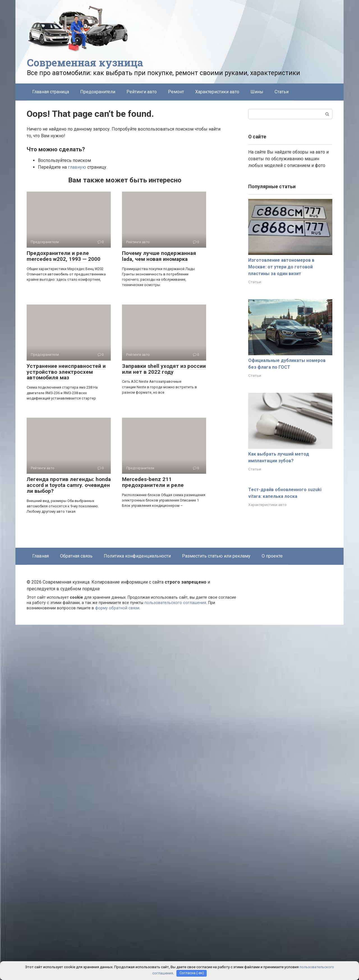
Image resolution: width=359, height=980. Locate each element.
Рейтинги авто (142, 92)
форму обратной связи (117, 608)
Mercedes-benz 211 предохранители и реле (153, 482)
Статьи (282, 92)
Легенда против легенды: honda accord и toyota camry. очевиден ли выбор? (69, 485)
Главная (41, 556)
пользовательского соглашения (175, 603)
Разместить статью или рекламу (216, 556)
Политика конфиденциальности (137, 556)
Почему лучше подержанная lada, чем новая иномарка (159, 256)
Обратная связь (76, 556)
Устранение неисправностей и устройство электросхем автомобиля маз (66, 372)
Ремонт (176, 92)
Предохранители (98, 92)
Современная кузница (85, 62)
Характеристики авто (217, 92)
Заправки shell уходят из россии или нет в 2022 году (164, 369)
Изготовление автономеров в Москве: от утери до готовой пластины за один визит (281, 267)
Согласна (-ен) (192, 973)
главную (77, 167)
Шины (257, 92)
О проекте (272, 556)
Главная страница (51, 92)
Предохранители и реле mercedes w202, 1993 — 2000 (64, 256)
